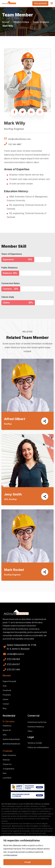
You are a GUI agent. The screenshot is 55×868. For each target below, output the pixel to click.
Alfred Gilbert (15, 419)
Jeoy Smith (13, 494)
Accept (27, 862)
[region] (27, 852)
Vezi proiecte (40, 3)
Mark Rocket (14, 570)
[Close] (53, 837)
